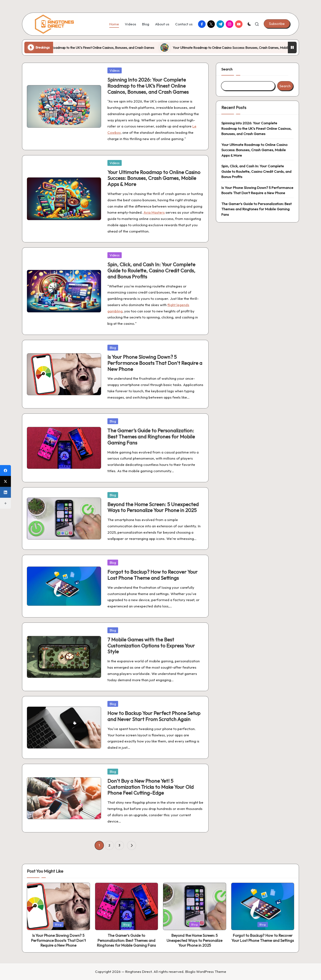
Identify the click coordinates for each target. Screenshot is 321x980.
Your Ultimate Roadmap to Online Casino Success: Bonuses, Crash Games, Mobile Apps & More (154, 178)
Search (227, 69)
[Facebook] (5, 471)
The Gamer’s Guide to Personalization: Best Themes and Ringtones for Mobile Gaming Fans (151, 437)
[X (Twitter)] (5, 481)
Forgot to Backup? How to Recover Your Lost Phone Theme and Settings (153, 575)
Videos (115, 70)
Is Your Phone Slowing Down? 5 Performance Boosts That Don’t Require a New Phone (155, 363)
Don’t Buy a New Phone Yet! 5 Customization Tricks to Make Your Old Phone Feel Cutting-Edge (151, 787)
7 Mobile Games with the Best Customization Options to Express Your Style (151, 646)
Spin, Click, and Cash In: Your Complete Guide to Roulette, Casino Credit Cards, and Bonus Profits (151, 270)
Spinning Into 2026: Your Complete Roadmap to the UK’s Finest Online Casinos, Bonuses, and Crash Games (108, 48)
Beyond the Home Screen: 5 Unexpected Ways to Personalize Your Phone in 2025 (153, 507)
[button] (277, 24)
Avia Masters (154, 212)
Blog (113, 348)
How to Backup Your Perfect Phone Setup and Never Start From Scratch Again (154, 716)
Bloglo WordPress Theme (206, 972)
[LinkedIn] (5, 492)
